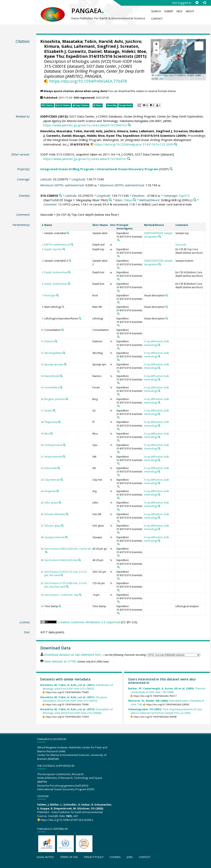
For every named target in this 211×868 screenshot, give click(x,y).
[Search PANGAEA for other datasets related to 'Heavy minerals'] (64, 457)
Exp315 (184, 196)
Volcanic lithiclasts (55, 514)
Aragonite (50, 491)
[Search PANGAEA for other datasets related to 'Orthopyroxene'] (64, 445)
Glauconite (51, 468)
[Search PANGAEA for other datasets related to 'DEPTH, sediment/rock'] (72, 245)
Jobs (130, 857)
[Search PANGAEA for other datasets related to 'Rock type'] (57, 295)
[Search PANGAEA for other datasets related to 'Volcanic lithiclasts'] (67, 514)
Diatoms (49, 341)
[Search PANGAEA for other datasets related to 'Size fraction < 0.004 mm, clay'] (80, 595)
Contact (157, 19)
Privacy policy (94, 857)
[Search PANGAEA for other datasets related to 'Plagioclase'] (59, 422)
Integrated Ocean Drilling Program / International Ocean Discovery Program (99, 169)
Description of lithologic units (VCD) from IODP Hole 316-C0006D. (76, 711)
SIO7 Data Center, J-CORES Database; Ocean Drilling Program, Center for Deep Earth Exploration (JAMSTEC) (94, 71)
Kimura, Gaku (58, 46)
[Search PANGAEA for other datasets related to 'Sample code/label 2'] (70, 261)
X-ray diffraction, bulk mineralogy (157, 343)
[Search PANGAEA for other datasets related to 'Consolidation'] (63, 330)
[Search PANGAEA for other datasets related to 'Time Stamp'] (60, 606)
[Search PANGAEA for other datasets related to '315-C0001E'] (60, 196)
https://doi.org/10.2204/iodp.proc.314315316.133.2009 (134, 144)
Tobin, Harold (98, 41)
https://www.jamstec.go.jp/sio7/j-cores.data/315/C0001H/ (85, 125)
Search (156, 11)
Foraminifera (52, 387)
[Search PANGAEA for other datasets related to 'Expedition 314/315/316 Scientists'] (118, 240)
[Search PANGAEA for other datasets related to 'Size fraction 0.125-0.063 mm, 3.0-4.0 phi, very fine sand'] (67, 587)
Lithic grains (51, 503)
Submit (169, 11)
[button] (178, 57)
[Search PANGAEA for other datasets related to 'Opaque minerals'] (66, 537)
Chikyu (128, 200)
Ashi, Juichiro (128, 41)
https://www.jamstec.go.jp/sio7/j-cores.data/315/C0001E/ (85, 159)
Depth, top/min (53, 249)
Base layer (169, 75)
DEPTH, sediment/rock (57, 245)
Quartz (48, 411)
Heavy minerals (53, 457)
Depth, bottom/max (56, 272)
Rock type (50, 295)
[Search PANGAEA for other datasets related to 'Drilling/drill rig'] (195, 200)
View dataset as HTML (60, 661)
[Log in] (204, 3)
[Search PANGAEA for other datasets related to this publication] (129, 125)
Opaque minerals (54, 537)
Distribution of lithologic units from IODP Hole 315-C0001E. (77, 687)
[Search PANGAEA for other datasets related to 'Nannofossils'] (61, 376)
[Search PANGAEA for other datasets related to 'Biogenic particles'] (67, 399)
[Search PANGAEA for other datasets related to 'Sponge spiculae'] (65, 364)
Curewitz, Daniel (85, 51)
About (190, 11)
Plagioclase (51, 422)
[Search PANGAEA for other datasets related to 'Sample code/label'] (68, 233)
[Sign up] (197, 3)
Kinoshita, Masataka (61, 41)
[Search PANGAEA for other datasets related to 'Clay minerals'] (62, 480)
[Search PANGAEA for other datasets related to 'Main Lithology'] (63, 307)
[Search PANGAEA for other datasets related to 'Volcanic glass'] (62, 526)
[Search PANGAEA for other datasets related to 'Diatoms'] (56, 341)
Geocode (181, 245)
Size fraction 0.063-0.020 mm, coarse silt (68, 549)
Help (180, 11)
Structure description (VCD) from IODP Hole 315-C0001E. (74, 699)
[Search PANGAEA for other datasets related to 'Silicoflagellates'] (64, 353)
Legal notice (45, 857)
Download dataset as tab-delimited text (72, 655)
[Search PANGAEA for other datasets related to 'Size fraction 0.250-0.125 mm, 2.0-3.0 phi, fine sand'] (62, 575)
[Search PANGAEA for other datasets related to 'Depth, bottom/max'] (69, 272)
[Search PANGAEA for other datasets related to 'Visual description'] (167, 295)
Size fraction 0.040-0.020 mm (61, 560)
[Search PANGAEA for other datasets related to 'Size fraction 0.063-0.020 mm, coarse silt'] (46, 552)
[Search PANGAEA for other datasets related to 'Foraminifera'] (61, 387)
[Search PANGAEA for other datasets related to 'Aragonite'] (58, 491)
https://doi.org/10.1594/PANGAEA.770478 (88, 81)
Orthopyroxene (53, 445)
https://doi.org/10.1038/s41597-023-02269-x (67, 820)
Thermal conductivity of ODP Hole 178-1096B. (167, 690)
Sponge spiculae (54, 364)
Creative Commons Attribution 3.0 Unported (89, 622)
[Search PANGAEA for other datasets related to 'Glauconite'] (59, 468)
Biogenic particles (55, 399)
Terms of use (69, 857)
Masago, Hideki (119, 51)
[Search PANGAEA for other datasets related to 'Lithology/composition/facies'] (80, 318)
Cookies (115, 857)
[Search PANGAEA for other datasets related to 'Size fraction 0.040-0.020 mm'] (80, 560)
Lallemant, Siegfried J (96, 46)
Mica (47, 434)
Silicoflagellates (53, 353)
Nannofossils (52, 376)
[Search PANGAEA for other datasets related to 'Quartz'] (54, 410)
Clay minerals (52, 480)
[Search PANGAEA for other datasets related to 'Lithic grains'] (60, 502)
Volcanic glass (52, 526)
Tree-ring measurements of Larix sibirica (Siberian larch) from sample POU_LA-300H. (165, 711)
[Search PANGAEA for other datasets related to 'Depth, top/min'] (64, 249)
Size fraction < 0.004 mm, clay (61, 595)
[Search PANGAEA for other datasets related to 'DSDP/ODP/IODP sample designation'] (160, 237)
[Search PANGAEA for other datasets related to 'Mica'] (52, 433)
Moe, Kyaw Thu (110, 136)
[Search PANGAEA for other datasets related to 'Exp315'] (110, 200)
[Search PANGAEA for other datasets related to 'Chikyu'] (134, 200)
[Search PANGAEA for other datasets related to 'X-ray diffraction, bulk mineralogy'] (159, 345)
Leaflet (157, 75)
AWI (161, 79)
